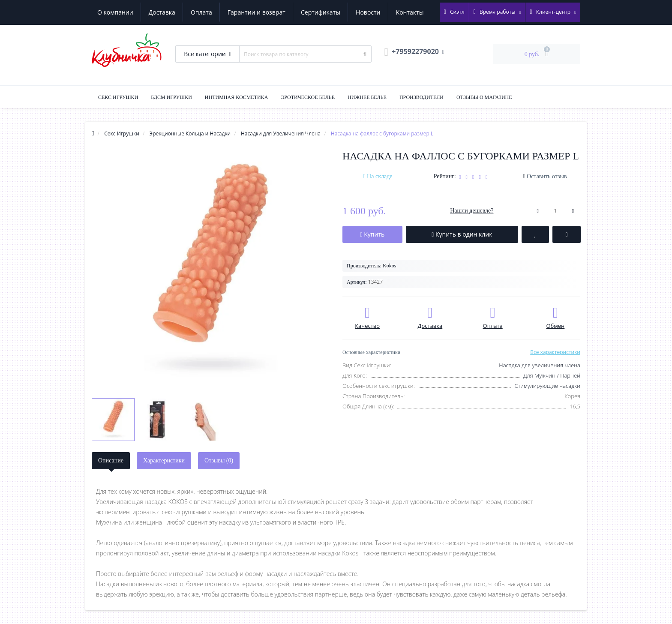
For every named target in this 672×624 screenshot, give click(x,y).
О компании (115, 12)
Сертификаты (321, 12)
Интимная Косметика (237, 97)
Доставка (162, 12)
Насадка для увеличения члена (540, 365)
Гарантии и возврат (256, 12)
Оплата (201, 12)
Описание (111, 460)
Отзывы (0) (219, 460)
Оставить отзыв (547, 176)
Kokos (389, 266)
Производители (421, 97)
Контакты (410, 12)
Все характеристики (555, 352)
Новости (368, 12)
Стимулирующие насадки (547, 386)
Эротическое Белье (308, 97)
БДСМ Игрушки (171, 97)
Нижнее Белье (367, 97)
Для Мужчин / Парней (552, 375)
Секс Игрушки (118, 97)
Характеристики (164, 460)
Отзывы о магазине (484, 97)
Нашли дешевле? (472, 211)
